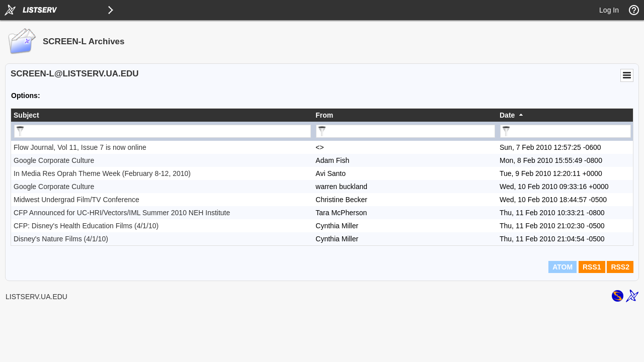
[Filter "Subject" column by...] (163, 131)
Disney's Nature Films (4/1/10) (61, 239)
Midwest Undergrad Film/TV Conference (76, 200)
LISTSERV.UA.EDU (36, 297)
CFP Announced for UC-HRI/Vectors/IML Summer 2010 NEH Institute (122, 213)
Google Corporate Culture (54, 160)
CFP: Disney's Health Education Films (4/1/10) (86, 226)
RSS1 (592, 267)
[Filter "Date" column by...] (566, 131)
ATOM (562, 267)
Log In (609, 10)
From (324, 115)
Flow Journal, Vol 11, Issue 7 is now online (80, 147)
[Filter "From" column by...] (406, 131)
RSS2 (620, 267)
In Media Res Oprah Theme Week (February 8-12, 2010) (102, 173)
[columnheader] (162, 115)
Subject (26, 115)
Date (507, 115)
